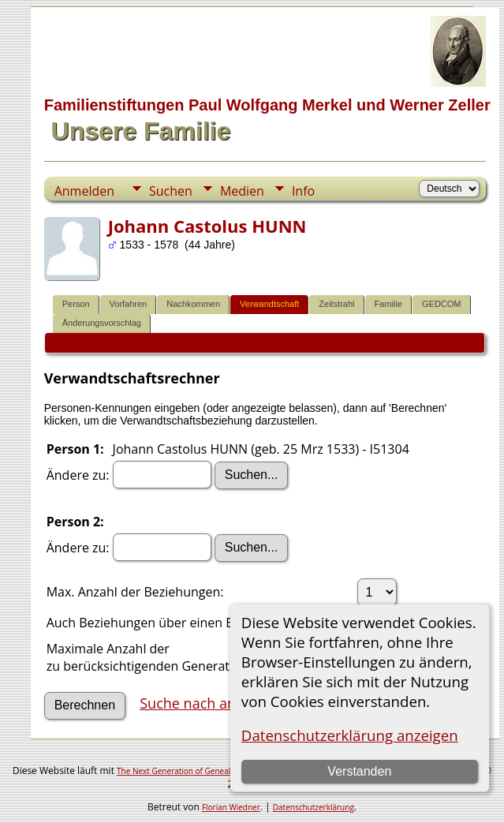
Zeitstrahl (336, 304)
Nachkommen (193, 304)
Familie (388, 304)
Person (76, 304)
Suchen (171, 191)
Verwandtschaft (269, 304)
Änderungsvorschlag (102, 323)
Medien (242, 191)
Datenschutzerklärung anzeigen (350, 735)
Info (303, 191)
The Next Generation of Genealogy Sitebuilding (203, 771)
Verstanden (359, 771)
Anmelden (84, 191)
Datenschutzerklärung (314, 807)
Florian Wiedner (231, 807)
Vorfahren (129, 304)
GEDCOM (442, 304)
